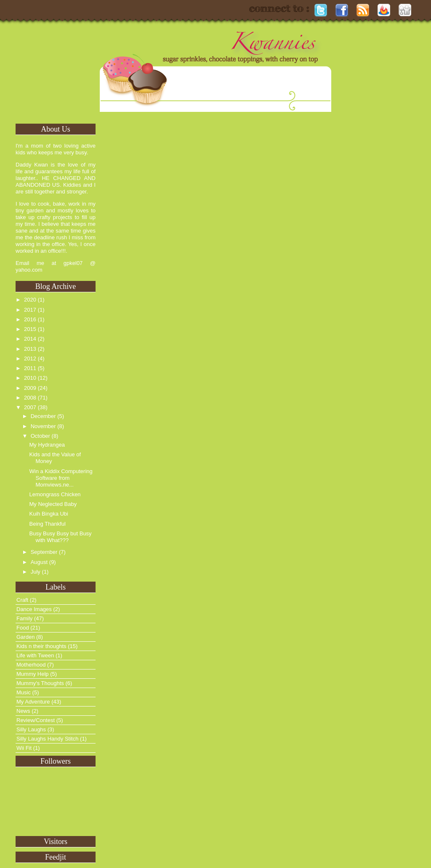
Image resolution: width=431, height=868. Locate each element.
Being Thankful (47, 524)
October (40, 436)
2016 (30, 319)
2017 (30, 310)
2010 (30, 378)
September (44, 552)
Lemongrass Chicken (55, 494)
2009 (30, 388)
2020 (30, 300)
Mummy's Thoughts (40, 683)
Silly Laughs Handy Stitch (47, 739)
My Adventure (33, 702)
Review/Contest (36, 720)
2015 (30, 329)
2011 (30, 368)
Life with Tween (35, 655)
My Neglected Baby (53, 504)
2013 (30, 349)
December (43, 416)
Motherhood (31, 665)
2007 (30, 407)
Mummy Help (33, 674)
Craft (22, 600)
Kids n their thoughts (41, 646)
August (39, 562)
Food (23, 628)
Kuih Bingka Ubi (49, 514)
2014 (30, 339)
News (23, 711)
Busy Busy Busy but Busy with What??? (60, 537)
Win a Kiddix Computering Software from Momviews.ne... (61, 478)
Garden (25, 637)
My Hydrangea (47, 445)
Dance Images (34, 609)
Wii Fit (24, 748)
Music (24, 692)
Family (24, 618)
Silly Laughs (31, 729)
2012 (30, 359)
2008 (30, 398)
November (43, 426)
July (36, 572)
